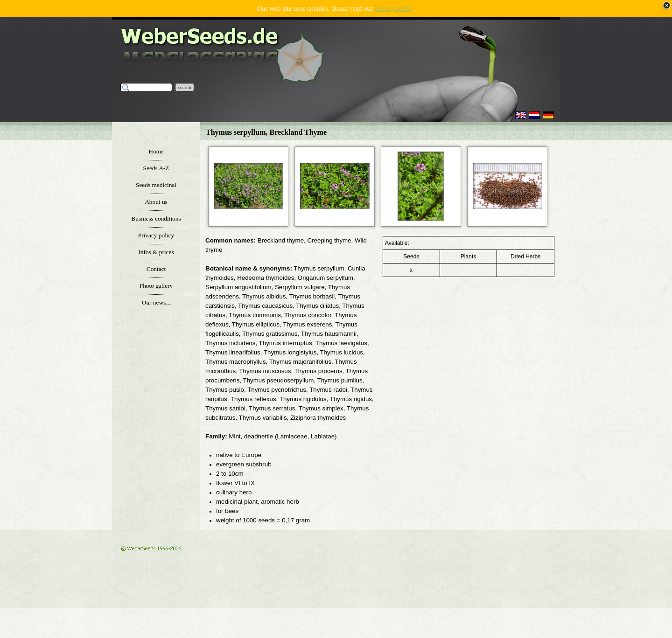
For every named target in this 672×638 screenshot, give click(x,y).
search (185, 87)
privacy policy (394, 8)
